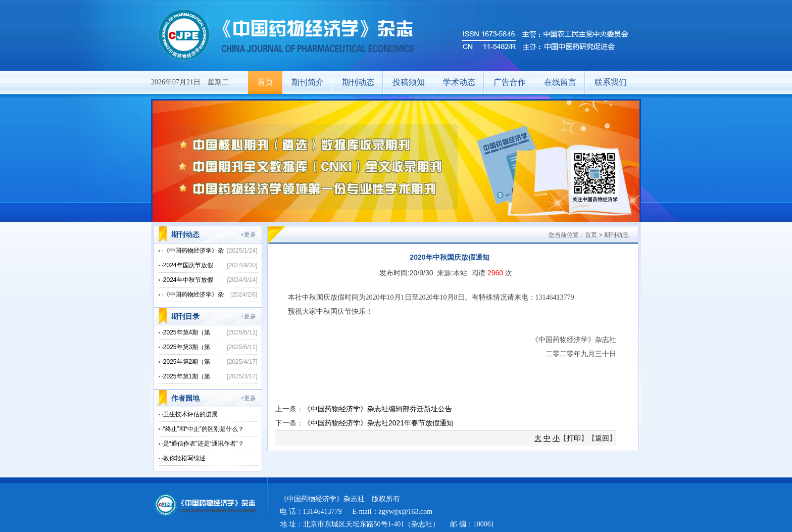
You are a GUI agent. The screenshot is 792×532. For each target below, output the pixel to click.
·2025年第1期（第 (186, 376)
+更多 (248, 234)
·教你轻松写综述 (184, 458)
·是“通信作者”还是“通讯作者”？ (203, 444)
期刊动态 (358, 82)
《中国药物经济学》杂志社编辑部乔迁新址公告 (378, 409)
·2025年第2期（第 (186, 362)
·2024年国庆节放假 (187, 265)
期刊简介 (308, 82)
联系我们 (611, 82)
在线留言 (560, 82)
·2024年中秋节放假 (187, 280)
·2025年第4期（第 (186, 332)
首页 (265, 82)
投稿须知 (409, 82)
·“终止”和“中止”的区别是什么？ (203, 429)
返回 (602, 438)
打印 (574, 438)
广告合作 (510, 82)
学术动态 (459, 82)
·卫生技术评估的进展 (190, 414)
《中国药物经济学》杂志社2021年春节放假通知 (379, 423)
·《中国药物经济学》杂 (193, 251)
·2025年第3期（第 (186, 347)
